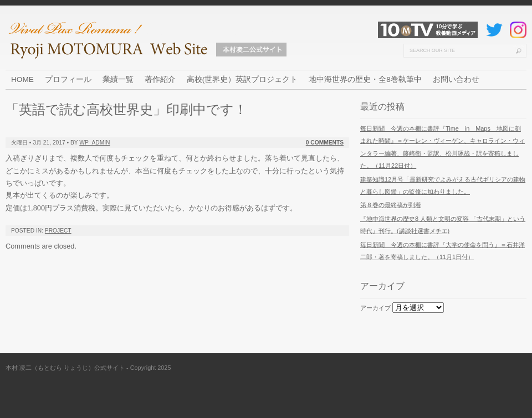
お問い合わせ (456, 79)
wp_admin (94, 143)
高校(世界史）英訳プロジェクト (242, 79)
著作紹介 (160, 79)
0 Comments (325, 143)
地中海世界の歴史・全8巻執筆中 (365, 79)
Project (58, 231)
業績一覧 (118, 79)
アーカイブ (375, 308)
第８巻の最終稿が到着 (391, 205)
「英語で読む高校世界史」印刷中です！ (126, 109)
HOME (22, 79)
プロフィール (68, 79)
